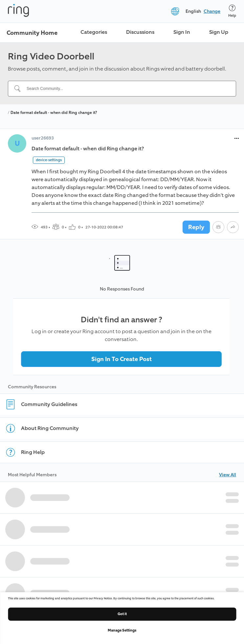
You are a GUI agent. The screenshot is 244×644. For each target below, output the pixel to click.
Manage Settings (122, 630)
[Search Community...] (126, 89)
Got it (122, 614)
